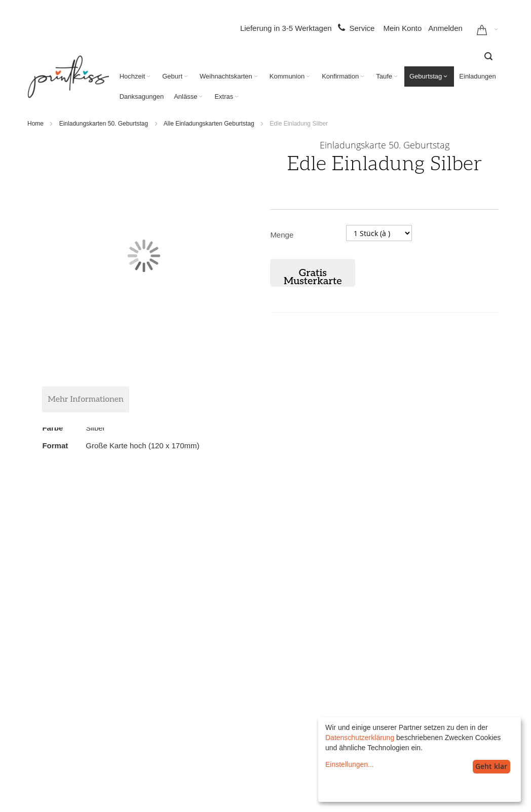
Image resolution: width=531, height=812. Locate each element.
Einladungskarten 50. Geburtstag (104, 124)
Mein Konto (402, 28)
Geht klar (491, 766)
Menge (282, 235)
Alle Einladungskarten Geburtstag (209, 124)
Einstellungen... (350, 764)
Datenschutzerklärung (360, 738)
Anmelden (445, 28)
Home (35, 124)
